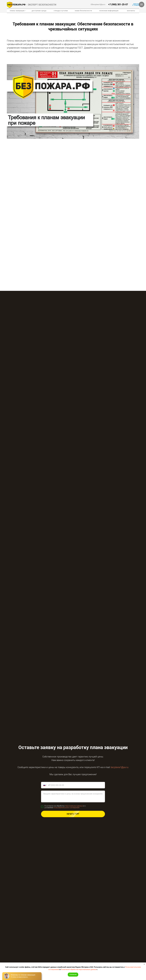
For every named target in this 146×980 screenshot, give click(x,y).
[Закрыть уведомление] (144, 964)
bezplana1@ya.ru (99, 4)
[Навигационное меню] (142, 4)
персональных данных (74, 806)
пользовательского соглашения (66, 808)
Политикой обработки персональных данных (79, 969)
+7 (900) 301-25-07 (118, 4)
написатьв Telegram (136, 4)
